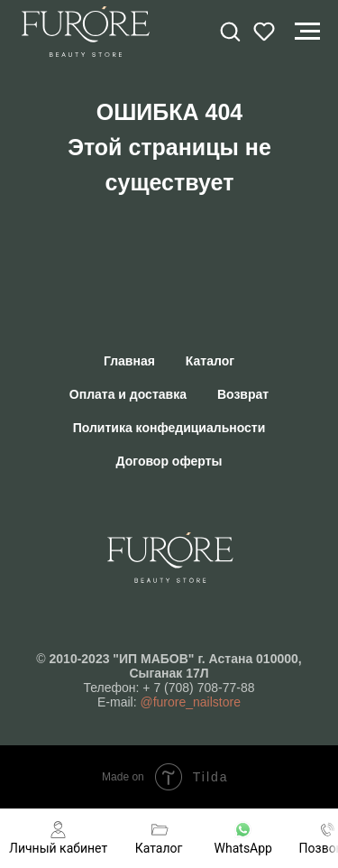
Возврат (243, 394)
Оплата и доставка (128, 394)
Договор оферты (169, 461)
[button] (230, 31)
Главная (129, 361)
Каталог (210, 361)
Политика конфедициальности (169, 428)
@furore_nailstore (190, 702)
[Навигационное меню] (307, 32)
